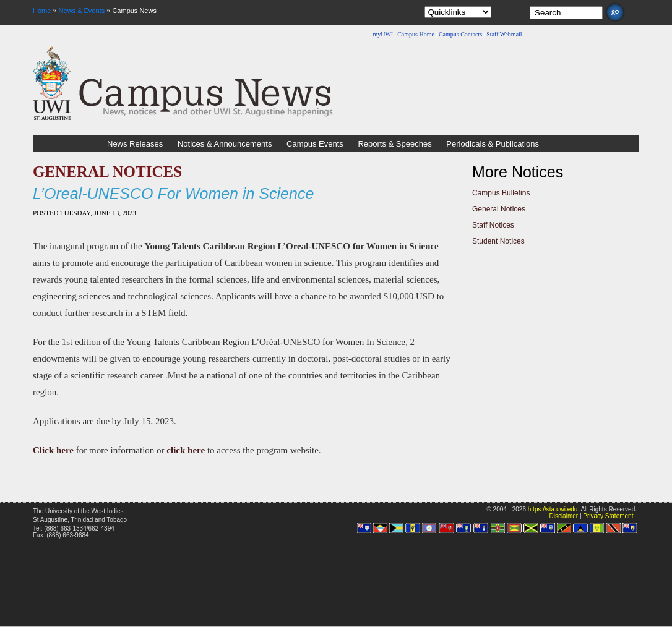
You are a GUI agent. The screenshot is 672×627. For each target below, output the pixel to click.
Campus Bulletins (501, 193)
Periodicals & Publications (493, 144)
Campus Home (416, 34)
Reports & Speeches (394, 144)
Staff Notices (493, 225)
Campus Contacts (460, 34)
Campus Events (315, 144)
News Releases (135, 144)
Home (42, 11)
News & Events (82, 11)
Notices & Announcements (225, 144)
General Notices (499, 209)
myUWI (383, 34)
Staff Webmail (504, 34)
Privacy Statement (608, 516)
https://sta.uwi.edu (553, 509)
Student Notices (498, 241)
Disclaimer (563, 516)
